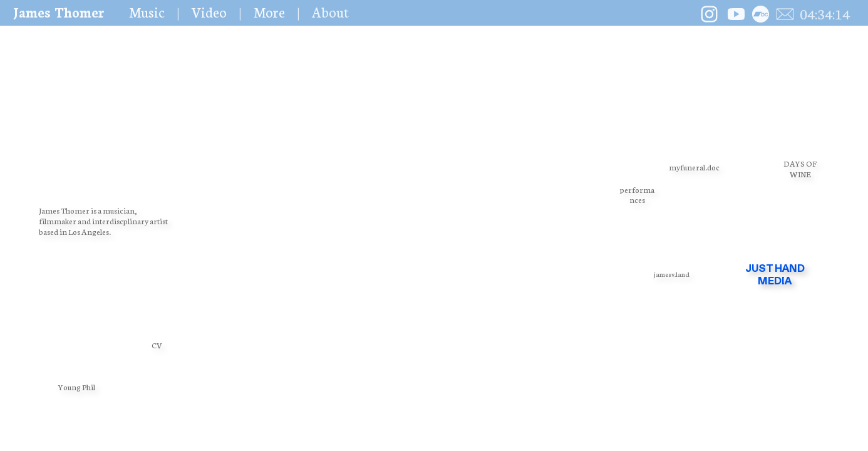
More (269, 12)
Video (209, 12)
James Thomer (59, 12)
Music (147, 12)
